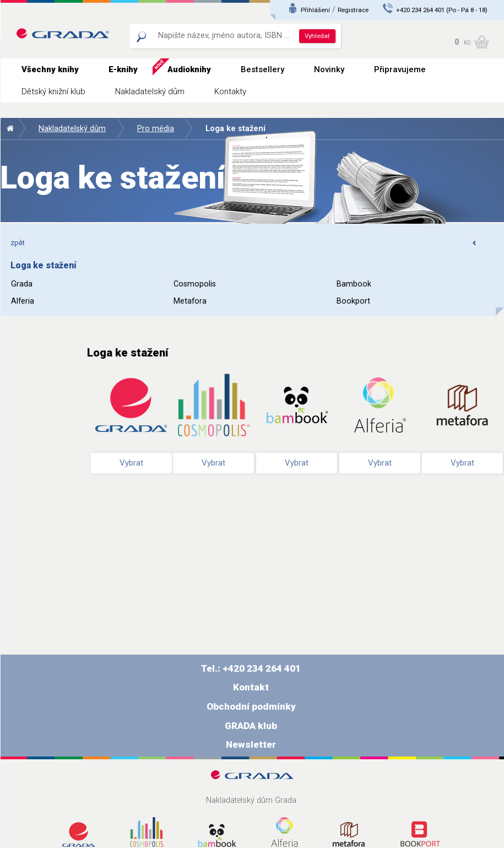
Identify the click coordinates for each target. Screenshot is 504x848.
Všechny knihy (50, 69)
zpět (244, 243)
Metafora (190, 301)
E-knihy (123, 69)
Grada (22, 284)
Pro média (156, 129)
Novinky (329, 69)
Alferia (23, 301)
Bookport (353, 301)
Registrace (353, 10)
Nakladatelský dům (150, 91)
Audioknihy (189, 69)
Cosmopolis (195, 284)
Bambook (354, 284)
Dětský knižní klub (53, 91)
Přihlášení (315, 10)
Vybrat (131, 463)
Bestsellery (262, 69)
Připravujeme (400, 69)
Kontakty (230, 91)
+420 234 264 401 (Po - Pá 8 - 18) (442, 10)
